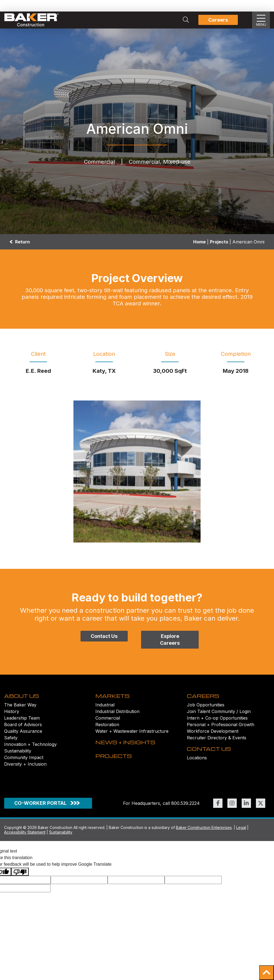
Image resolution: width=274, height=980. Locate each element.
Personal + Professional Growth (221, 734)
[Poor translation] (20, 890)
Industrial (105, 714)
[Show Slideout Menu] (261, 20)
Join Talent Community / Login (219, 721)
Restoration (107, 734)
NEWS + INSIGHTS (131, 761)
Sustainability (18, 760)
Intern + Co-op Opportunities (217, 728)
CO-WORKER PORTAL (40, 821)
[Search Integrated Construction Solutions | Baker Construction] (186, 20)
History (12, 721)
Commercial (108, 728)
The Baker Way (20, 714)
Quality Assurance (23, 741)
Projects (219, 242)
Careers (218, 20)
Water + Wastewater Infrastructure (132, 741)
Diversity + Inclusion (25, 774)
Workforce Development (213, 741)
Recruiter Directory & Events (217, 747)
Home (199, 242)
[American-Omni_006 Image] (137, 471)
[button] (267, 973)
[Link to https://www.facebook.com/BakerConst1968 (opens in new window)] (218, 822)
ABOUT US (24, 705)
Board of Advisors (23, 734)
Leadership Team (22, 728)
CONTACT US (212, 767)
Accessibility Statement (25, 850)
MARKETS (115, 705)
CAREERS (206, 705)
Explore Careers (170, 640)
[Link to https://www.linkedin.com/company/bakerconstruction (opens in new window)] (246, 822)
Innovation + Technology (30, 754)
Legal (241, 846)
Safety (11, 747)
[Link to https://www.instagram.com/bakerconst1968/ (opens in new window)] (232, 822)
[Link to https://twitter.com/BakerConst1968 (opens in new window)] (261, 822)
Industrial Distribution (117, 721)
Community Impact (24, 767)
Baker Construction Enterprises (204, 846)
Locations (197, 777)
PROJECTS (117, 784)
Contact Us (104, 636)
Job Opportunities (206, 714)
